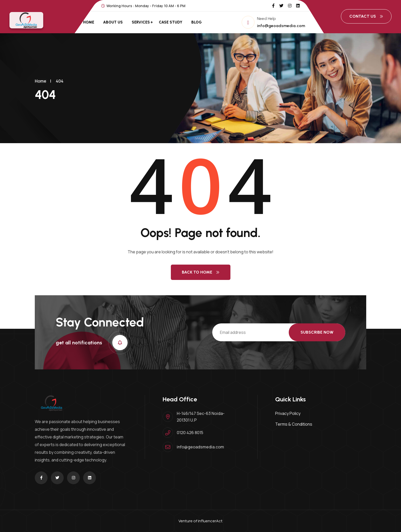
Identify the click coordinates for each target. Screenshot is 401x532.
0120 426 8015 (190, 433)
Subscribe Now (317, 332)
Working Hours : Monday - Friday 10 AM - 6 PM (143, 6)
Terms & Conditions (294, 424)
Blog (197, 22)
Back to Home (201, 272)
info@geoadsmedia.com (281, 26)
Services (141, 22)
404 (60, 81)
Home (89, 22)
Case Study (171, 22)
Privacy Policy (288, 413)
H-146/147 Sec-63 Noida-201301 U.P (201, 417)
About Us (113, 22)
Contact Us (366, 16)
